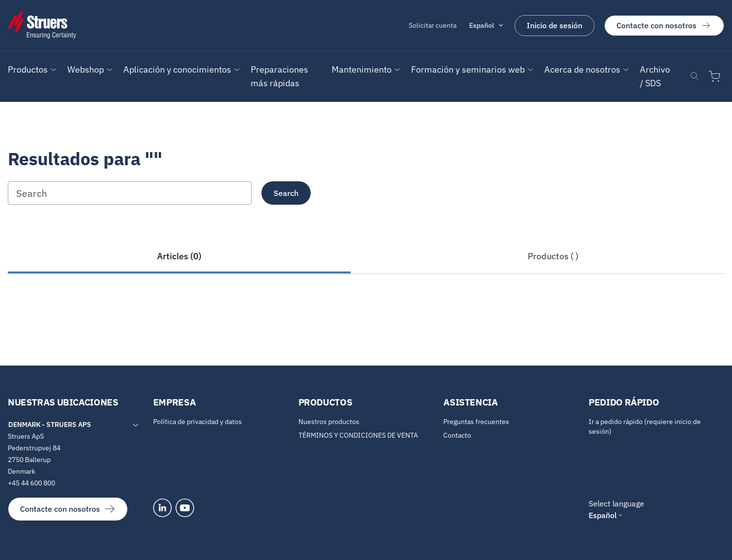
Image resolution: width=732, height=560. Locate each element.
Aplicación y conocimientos (177, 69)
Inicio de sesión (554, 25)
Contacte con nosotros (664, 25)
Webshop (86, 69)
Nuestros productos (329, 422)
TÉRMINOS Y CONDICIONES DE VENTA (358, 435)
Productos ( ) (553, 256)
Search (286, 193)
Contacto (457, 435)
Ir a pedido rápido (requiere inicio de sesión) (645, 426)
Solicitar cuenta (433, 25)
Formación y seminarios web (468, 69)
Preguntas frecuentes (476, 422)
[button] (28, 70)
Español (482, 25)
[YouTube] (185, 508)
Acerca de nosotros (582, 69)
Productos (28, 69)
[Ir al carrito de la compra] (716, 77)
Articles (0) (179, 256)
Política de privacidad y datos (198, 422)
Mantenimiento (362, 69)
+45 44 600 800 (31, 483)
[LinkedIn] (162, 508)
